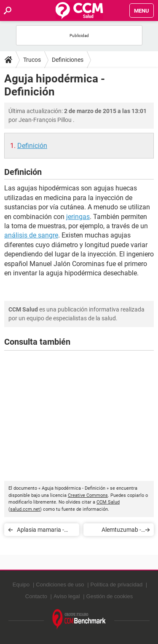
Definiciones (68, 60)
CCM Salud (108, 502)
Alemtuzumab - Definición (121, 531)
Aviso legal (67, 596)
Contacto (36, 596)
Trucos (32, 60)
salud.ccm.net (25, 509)
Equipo (21, 585)
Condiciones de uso (60, 585)
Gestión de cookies (110, 596)
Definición (32, 146)
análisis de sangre (31, 235)
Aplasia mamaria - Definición (40, 531)
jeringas (78, 217)
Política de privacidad (117, 585)
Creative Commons (88, 495)
